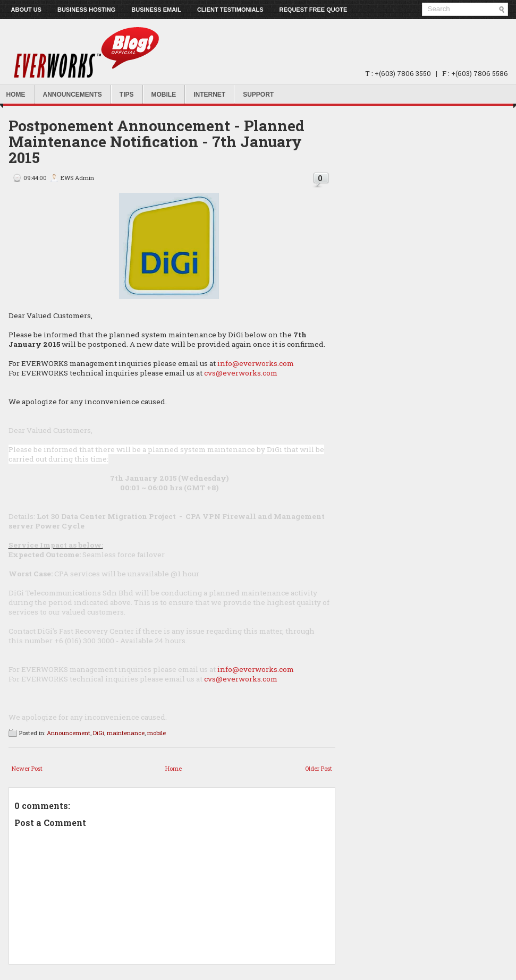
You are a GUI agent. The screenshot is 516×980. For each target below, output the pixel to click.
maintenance (126, 733)
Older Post (319, 768)
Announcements (73, 95)
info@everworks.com (256, 363)
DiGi (99, 733)
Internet (209, 95)
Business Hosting (86, 10)
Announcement (69, 733)
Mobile (164, 95)
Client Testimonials (230, 10)
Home (174, 768)
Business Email (156, 10)
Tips (127, 95)
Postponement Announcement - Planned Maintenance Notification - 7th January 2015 (157, 142)
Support (258, 95)
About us (26, 10)
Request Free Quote (314, 10)
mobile (157, 733)
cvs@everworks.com (241, 373)
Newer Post (27, 768)
